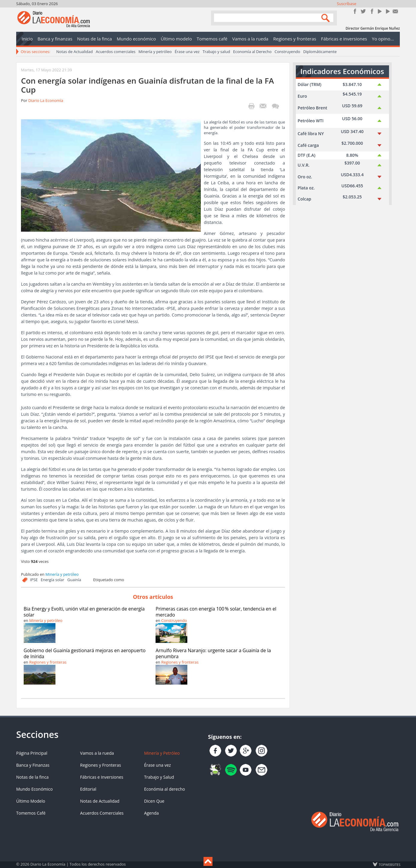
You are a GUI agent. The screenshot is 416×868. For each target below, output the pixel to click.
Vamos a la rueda (97, 753)
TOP (389, 864)
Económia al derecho (165, 789)
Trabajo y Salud (159, 777)
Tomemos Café (31, 813)
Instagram (371, 11)
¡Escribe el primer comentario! (275, 106)
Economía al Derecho (252, 52)
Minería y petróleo (155, 52)
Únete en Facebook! (355, 11)
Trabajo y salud (216, 52)
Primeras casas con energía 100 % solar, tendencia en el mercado (216, 612)
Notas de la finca (32, 777)
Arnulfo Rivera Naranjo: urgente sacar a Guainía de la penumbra (213, 653)
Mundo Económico (34, 789)
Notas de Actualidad (75, 52)
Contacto (395, 11)
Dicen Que (154, 801)
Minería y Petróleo (162, 753)
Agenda (152, 813)
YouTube (379, 11)
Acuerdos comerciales (116, 52)
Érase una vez (187, 52)
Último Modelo (31, 801)
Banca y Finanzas (33, 765)
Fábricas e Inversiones (102, 777)
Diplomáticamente (320, 52)
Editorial (88, 789)
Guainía (74, 580)
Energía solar (53, 580)
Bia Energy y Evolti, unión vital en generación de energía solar (84, 612)
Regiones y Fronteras (100, 765)
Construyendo (287, 52)
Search (326, 18)
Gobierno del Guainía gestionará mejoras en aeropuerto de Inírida (85, 653)
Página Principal (32, 753)
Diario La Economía (46, 100)
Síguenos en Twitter (363, 11)
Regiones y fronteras (48, 662)
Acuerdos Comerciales (102, 813)
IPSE (34, 580)
